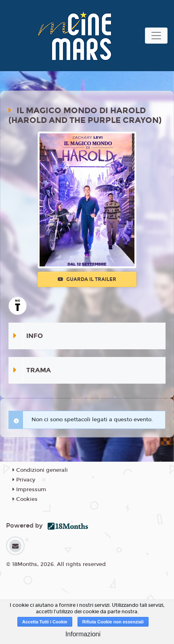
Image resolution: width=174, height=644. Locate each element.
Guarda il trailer (87, 279)
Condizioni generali (40, 470)
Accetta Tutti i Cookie (45, 622)
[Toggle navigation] (156, 36)
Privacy (24, 480)
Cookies (25, 499)
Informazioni (83, 634)
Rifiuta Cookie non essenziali (113, 622)
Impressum (29, 490)
